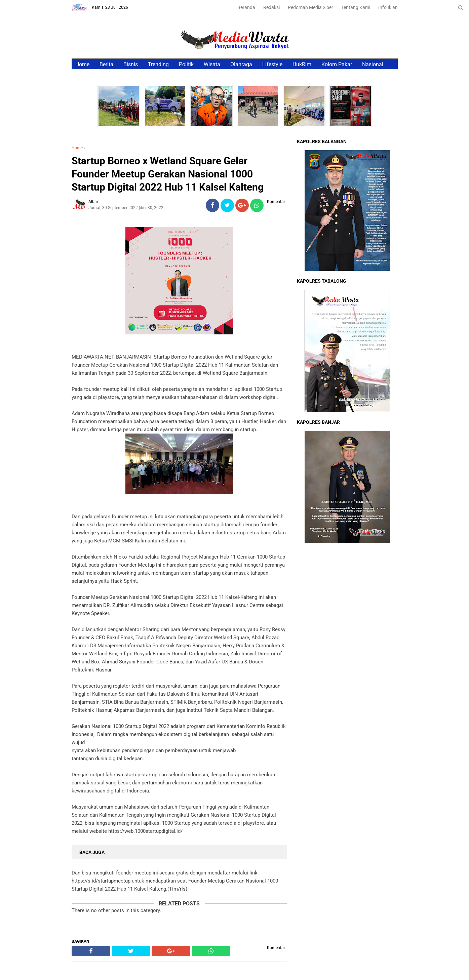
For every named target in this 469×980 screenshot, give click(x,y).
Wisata (212, 64)
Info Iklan (388, 7)
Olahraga (241, 64)
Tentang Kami (356, 7)
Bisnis (131, 64)
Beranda (246, 7)
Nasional (373, 64)
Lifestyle (272, 64)
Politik (186, 64)
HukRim (302, 64)
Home (82, 64)
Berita (106, 64)
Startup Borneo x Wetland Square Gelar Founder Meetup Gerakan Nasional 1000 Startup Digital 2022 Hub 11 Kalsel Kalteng (168, 174)
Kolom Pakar (337, 64)
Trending (158, 64)
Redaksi (271, 7)
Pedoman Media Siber (310, 7)
